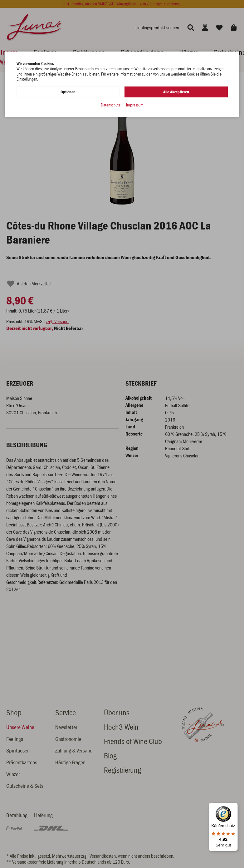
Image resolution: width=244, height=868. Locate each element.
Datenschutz (111, 105)
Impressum (135, 105)
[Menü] (234, 806)
